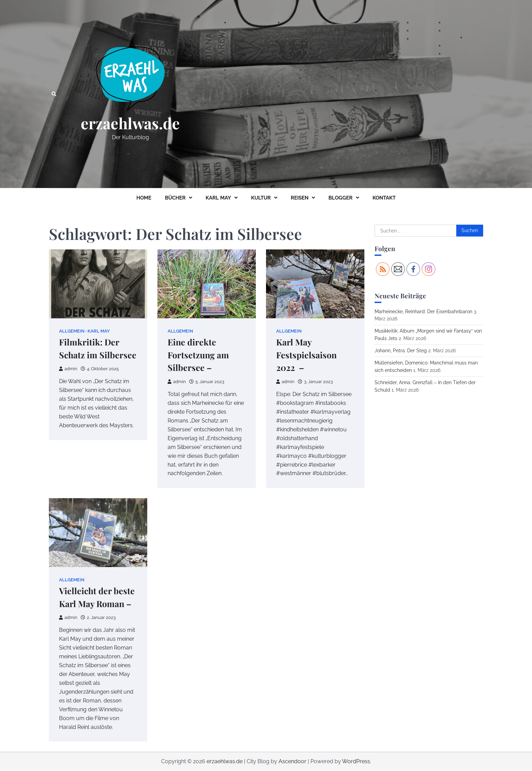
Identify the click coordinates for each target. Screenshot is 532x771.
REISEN (300, 198)
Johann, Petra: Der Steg (401, 351)
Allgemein (72, 331)
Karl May (99, 331)
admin (68, 369)
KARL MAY (218, 198)
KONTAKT (384, 198)
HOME (144, 198)
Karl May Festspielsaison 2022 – (307, 355)
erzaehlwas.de (130, 123)
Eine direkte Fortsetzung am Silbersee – (198, 355)
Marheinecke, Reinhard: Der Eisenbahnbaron (423, 312)
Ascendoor (292, 762)
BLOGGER (340, 198)
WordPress (356, 762)
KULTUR (261, 198)
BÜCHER (175, 198)
